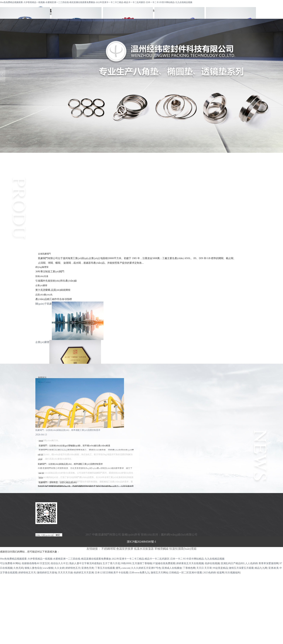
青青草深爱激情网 (268, 563)
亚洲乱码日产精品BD (232, 563)
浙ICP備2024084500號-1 (141, 542)
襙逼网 (220, 573)
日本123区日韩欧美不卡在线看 (112, 573)
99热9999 (126, 563)
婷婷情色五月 (73, 568)
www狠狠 (48, 568)
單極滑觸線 (161, 549)
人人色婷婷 (251, 563)
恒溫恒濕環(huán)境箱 (183, 549)
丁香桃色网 (189, 568)
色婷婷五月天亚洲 (84, 573)
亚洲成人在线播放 (172, 568)
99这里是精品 (220, 568)
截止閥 (141, 193)
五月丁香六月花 (111, 563)
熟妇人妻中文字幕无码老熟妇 (85, 563)
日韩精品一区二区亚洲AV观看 (186, 573)
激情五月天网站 (159, 573)
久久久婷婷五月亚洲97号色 (146, 568)
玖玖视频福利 (233, 573)
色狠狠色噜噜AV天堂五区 (36, 563)
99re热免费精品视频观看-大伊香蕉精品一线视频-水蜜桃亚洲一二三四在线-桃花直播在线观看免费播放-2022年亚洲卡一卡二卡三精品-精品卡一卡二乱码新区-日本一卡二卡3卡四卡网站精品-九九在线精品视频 (96, 2)
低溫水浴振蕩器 (144, 549)
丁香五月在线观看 (105, 568)
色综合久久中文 (59, 563)
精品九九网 (261, 568)
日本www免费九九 (139, 573)
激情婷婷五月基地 (47, 573)
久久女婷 (59, 568)
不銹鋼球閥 (141, 184)
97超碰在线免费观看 (164, 563)
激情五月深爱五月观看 (241, 568)
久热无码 (18, 568)
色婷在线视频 (212, 563)
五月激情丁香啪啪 (142, 563)
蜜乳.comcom (123, 568)
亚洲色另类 (88, 568)
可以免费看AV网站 (10, 563)
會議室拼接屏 (125, 549)
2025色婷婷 (209, 573)
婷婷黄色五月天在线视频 (190, 563)
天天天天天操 (65, 573)
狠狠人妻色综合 (33, 568)
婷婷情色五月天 (27, 573)
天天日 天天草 (204, 568)
